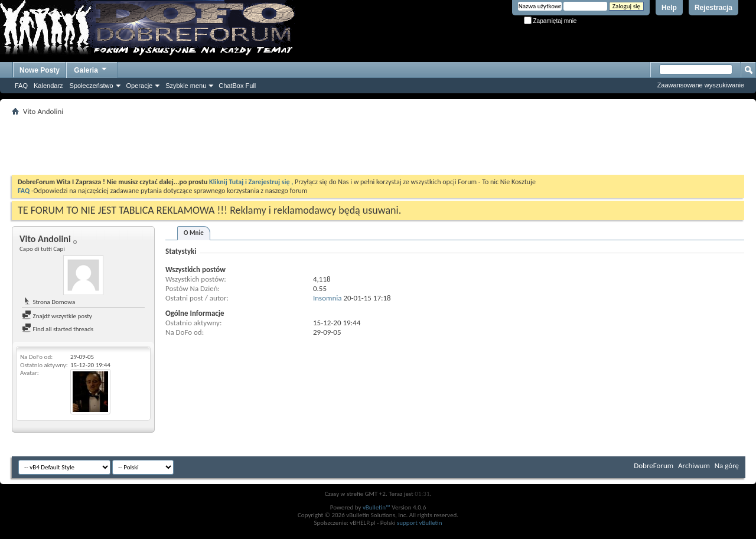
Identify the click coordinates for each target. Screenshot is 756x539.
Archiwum (694, 465)
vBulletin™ (377, 507)
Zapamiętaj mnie (550, 21)
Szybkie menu (186, 86)
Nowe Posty (40, 70)
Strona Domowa (48, 302)
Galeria (91, 69)
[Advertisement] (378, 145)
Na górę (727, 465)
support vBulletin (420, 523)
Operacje (140, 86)
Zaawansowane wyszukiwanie (701, 85)
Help (669, 8)
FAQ (21, 86)
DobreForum (654, 465)
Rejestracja (713, 8)
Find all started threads (58, 329)
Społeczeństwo (92, 86)
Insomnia (327, 298)
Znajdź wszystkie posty (57, 316)
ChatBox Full (237, 86)
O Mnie (194, 233)
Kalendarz (48, 86)
